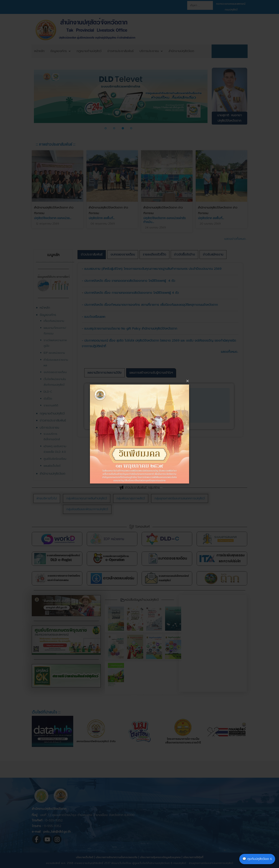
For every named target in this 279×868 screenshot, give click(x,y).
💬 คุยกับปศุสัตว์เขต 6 (257, 859)
